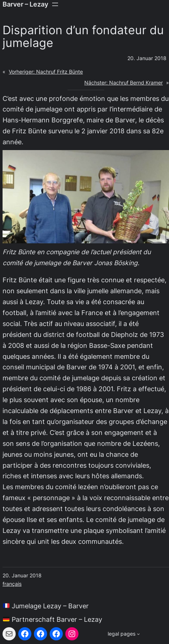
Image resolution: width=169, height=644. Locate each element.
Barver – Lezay (25, 4)
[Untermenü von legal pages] (124, 634)
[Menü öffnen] (55, 4)
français (12, 584)
